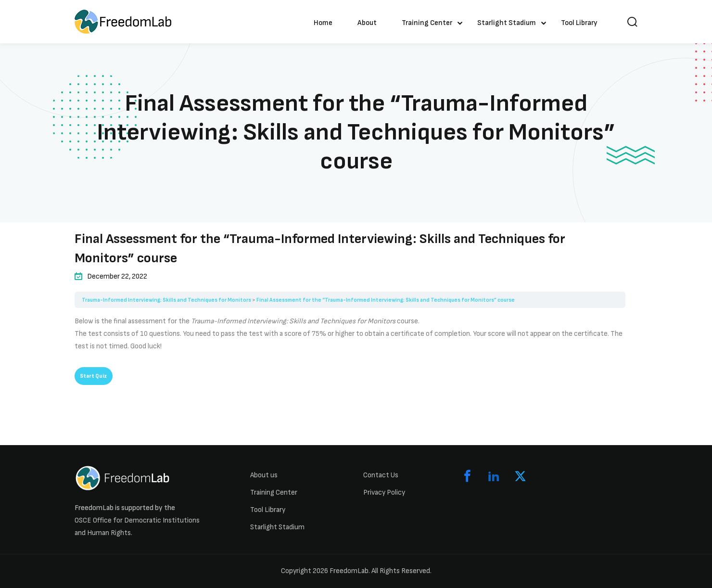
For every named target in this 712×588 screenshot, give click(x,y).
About (367, 23)
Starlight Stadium (507, 23)
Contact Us (381, 475)
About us (264, 475)
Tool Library (579, 23)
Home (323, 23)
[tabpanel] (350, 334)
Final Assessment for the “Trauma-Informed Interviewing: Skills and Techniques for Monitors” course (386, 300)
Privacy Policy (384, 492)
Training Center (427, 23)
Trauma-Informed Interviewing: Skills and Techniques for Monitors (166, 300)
